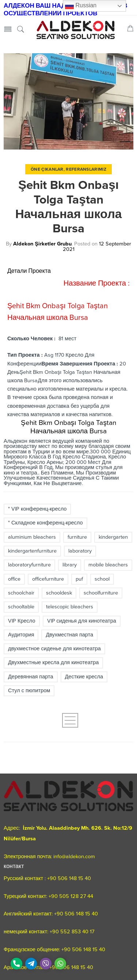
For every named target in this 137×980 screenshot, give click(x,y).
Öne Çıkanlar (47, 169)
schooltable (21, 607)
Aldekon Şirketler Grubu (42, 244)
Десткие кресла (84, 677)
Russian (81, 6)
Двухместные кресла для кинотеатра (53, 663)
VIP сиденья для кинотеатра (82, 621)
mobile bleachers (108, 565)
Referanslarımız (86, 169)
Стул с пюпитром (29, 691)
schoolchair (21, 593)
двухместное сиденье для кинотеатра (54, 649)
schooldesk (59, 593)
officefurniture (48, 579)
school (102, 579)
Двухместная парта (69, 635)
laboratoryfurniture (29, 565)
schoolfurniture (101, 593)
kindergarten (113, 537)
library (70, 565)
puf (79, 579)
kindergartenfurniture (32, 551)
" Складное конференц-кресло (45, 523)
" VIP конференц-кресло (37, 509)
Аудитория (21, 635)
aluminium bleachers (32, 537)
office (14, 579)
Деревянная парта (31, 677)
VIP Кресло (22, 621)
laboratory (80, 551)
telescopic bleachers (70, 607)
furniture (77, 537)
